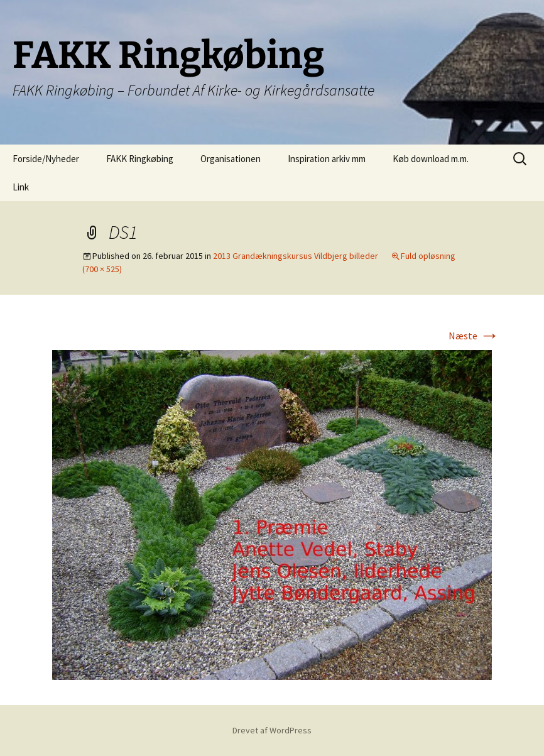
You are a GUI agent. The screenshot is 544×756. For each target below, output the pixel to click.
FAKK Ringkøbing (140, 159)
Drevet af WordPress (272, 730)
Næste (474, 336)
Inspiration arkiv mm (327, 159)
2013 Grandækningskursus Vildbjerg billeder (296, 256)
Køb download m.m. (431, 159)
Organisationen (231, 159)
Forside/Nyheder (46, 159)
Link (21, 187)
